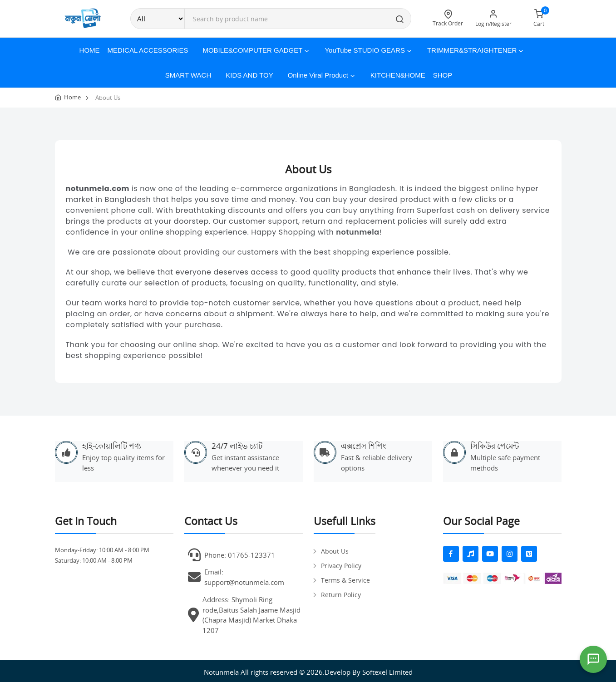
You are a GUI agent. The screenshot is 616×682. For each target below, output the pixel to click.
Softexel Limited (387, 672)
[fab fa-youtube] (490, 554)
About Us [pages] (335, 551)
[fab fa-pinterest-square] (529, 554)
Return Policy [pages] (341, 595)
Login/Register (493, 18)
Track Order (448, 18)
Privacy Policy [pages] (341, 566)
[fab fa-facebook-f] (451, 554)
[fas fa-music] (471, 554)
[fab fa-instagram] (510, 554)
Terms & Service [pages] (345, 580)
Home (90, 50)
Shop (443, 75)
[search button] (400, 20)
